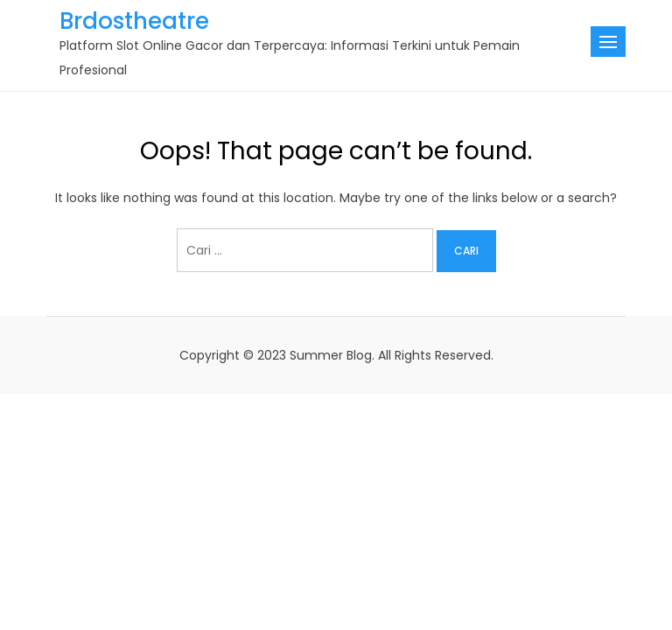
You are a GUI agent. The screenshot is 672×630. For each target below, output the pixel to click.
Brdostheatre (134, 21)
